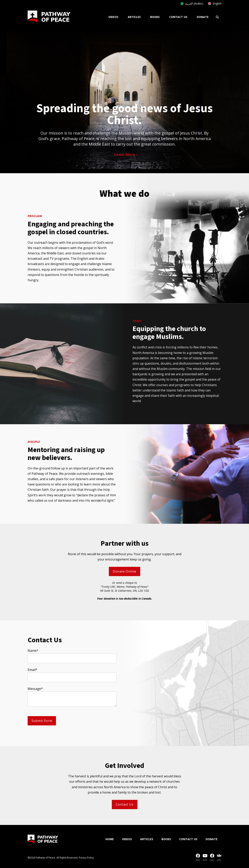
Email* (32, 670)
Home (110, 839)
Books (155, 17)
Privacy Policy (86, 858)
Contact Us (178, 17)
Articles (134, 17)
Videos (113, 17)
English (215, 3)
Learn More (124, 154)
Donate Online (124, 571)
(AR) (212, 858)
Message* (35, 689)
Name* (33, 651)
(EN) (198, 858)
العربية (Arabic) (192, 3)
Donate (203, 17)
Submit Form (42, 721)
